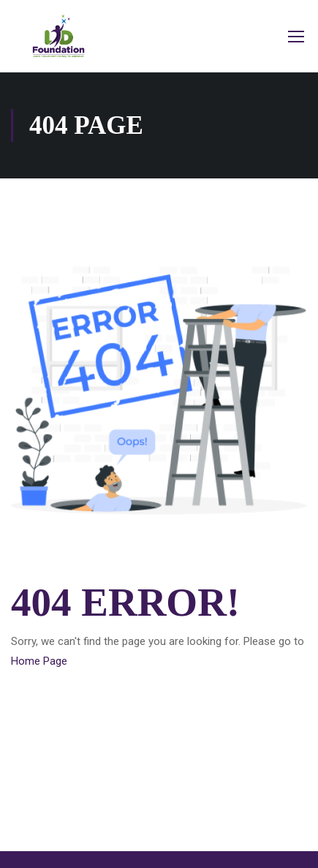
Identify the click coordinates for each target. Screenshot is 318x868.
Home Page (39, 661)
